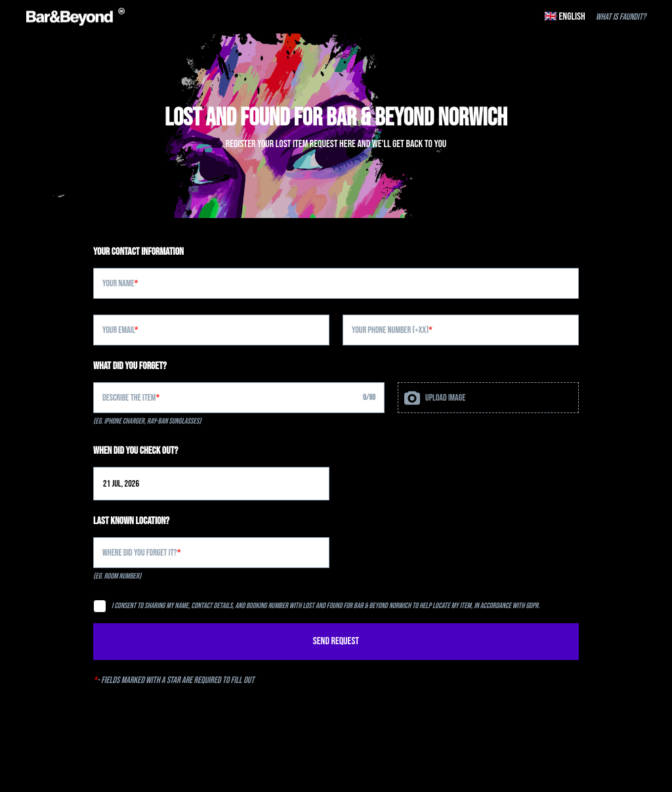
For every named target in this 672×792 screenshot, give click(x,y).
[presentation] (488, 398)
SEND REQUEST (336, 641)
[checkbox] (100, 606)
